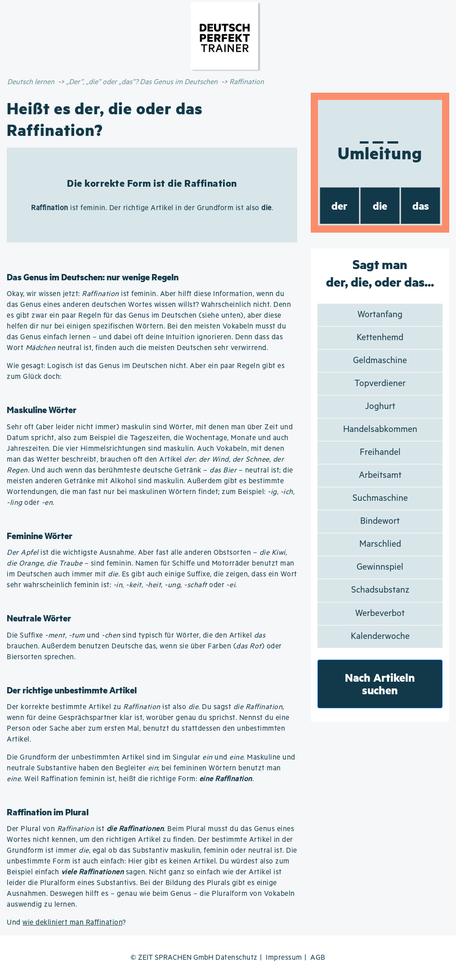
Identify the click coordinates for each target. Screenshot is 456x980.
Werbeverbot (380, 614)
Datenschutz (237, 958)
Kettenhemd (380, 338)
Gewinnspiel (380, 567)
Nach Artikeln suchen (380, 684)
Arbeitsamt (380, 475)
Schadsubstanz (380, 590)
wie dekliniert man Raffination (72, 923)
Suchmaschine (380, 498)
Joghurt (380, 407)
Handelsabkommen (380, 429)
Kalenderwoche (380, 636)
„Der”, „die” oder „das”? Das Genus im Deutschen (142, 82)
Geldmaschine (380, 361)
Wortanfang (380, 315)
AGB (318, 958)
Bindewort (380, 521)
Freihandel (380, 452)
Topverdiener (380, 384)
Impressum (284, 958)
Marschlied (380, 544)
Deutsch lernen (31, 82)
